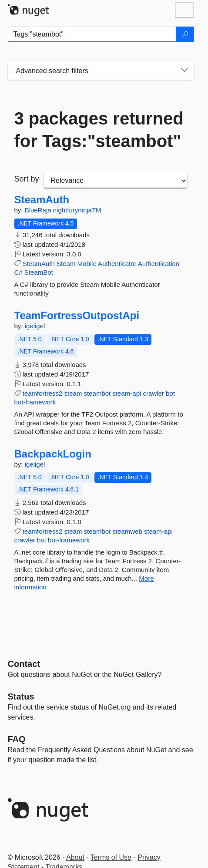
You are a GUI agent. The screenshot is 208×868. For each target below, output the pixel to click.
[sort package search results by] (116, 181)
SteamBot (39, 272)
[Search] (185, 34)
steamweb (127, 531)
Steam (66, 264)
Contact (24, 664)
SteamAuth (42, 200)
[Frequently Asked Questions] (17, 739)
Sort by (27, 179)
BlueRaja (39, 210)
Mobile (87, 264)
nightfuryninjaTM (77, 210)
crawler (153, 393)
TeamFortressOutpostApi (77, 316)
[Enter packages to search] (92, 34)
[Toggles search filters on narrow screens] (185, 71)
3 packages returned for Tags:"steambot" (99, 130)
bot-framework (35, 402)
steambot (97, 393)
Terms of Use (111, 857)
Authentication (159, 264)
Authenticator (117, 264)
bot (170, 393)
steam (73, 393)
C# (18, 272)
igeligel (35, 326)
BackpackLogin (53, 454)
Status (21, 696)
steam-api (127, 393)
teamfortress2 (43, 393)
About (75, 857)
